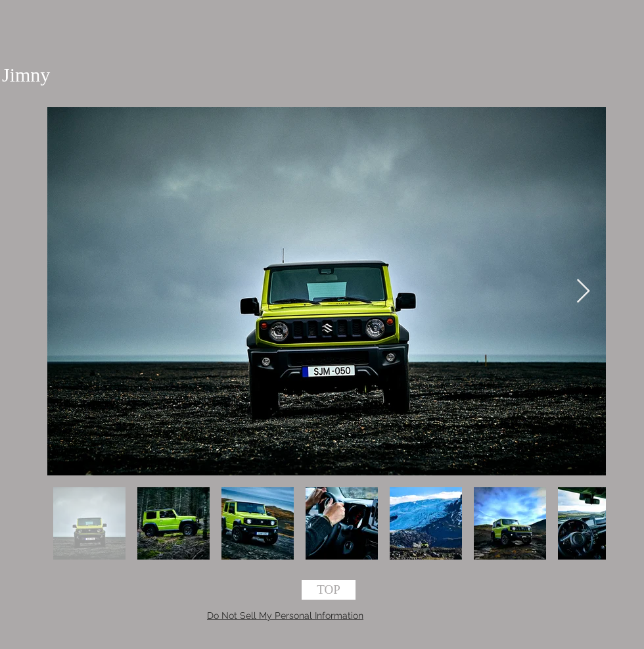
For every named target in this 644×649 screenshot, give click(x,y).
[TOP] (329, 590)
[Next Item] (583, 292)
